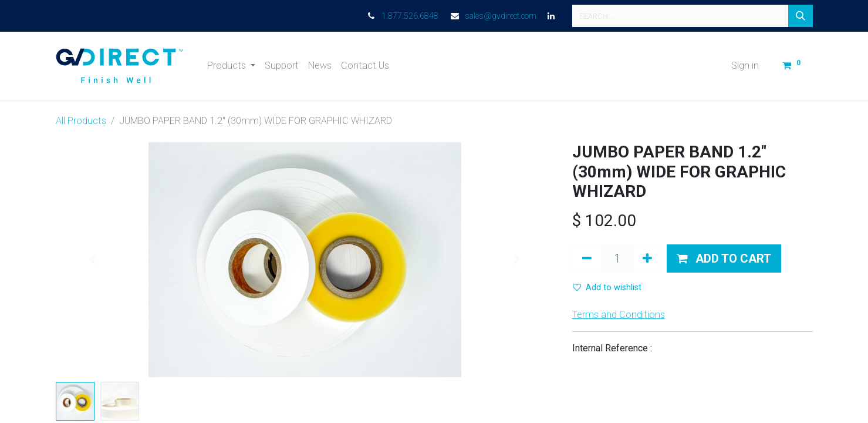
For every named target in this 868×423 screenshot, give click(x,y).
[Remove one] (587, 258)
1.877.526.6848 (410, 16)
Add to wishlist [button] (607, 288)
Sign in (745, 66)
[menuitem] (282, 66)
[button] (724, 258)
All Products (81, 121)
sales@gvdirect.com (501, 16)
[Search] (801, 16)
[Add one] (647, 258)
